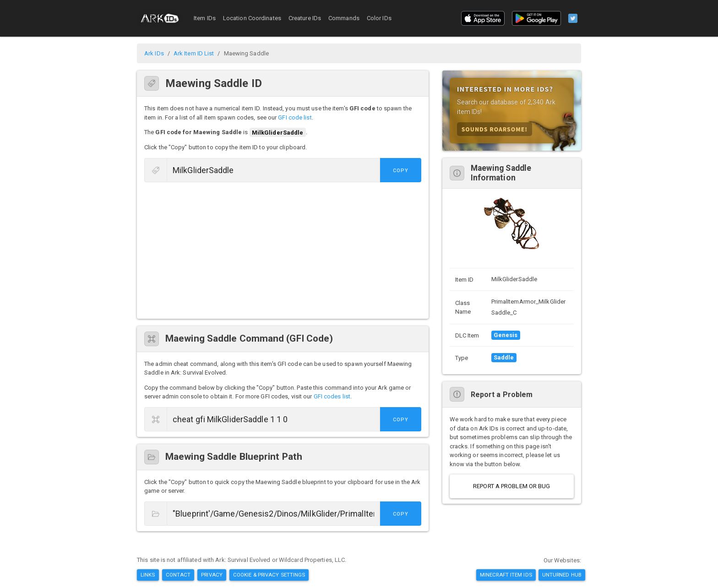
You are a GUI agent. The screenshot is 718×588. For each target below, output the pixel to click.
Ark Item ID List (194, 53)
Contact (178, 575)
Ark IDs (154, 53)
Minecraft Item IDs (506, 575)
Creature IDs (305, 18)
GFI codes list (332, 396)
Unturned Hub (562, 575)
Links (148, 575)
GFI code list (295, 117)
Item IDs (205, 18)
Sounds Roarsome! (495, 129)
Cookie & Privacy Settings (269, 575)
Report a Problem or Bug (511, 486)
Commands (344, 18)
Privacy (212, 575)
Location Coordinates (252, 18)
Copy (401, 171)
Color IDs (379, 18)
